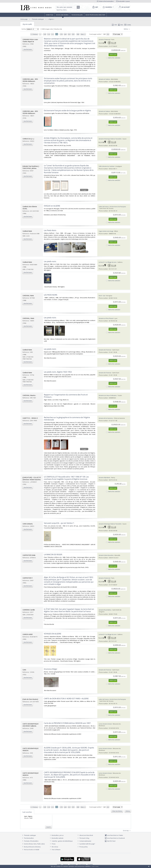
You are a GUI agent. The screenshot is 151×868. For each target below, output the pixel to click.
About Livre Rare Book (86, 835)
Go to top (127, 831)
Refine (127, 29)
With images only (47, 29)
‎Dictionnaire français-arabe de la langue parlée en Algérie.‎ (68, 111)
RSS (120, 25)
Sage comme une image (106, 231)
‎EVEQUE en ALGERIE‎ (52, 206)
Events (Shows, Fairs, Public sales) (33, 844)
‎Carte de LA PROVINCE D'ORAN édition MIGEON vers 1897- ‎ (68, 723)
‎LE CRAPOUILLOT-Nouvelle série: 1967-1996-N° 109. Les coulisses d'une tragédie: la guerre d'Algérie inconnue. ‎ (66, 478)
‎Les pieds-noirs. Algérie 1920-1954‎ (58, 372)
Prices (54, 844)
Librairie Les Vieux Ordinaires (108, 395)
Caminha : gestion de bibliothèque (62, 841)
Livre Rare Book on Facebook (115, 838)
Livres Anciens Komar (105, 724)
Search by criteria (62, 10)
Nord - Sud (102, 296)
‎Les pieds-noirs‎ (50, 261)
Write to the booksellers (105, 1)
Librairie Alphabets (104, 478)
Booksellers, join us (56, 835)
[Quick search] (67, 7)
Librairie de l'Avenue (105, 350)
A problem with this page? (86, 844)
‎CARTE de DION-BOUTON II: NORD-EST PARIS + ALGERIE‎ (66, 699)
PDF (114, 25)
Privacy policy (82, 847)
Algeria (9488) (27, 24)
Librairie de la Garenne (106, 418)
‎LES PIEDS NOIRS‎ (51, 295)
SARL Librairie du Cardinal (107, 166)
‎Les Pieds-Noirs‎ (50, 230)
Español (90, 864)
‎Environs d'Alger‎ (51, 669)
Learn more (95, 866)
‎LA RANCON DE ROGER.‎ (53, 555)
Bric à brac (55, 847)
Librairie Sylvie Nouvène (106, 555)
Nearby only (57, 29)
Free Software (56, 850)
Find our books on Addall (30, 850)
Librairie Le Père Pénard (106, 318)
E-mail (128, 25)
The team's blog (83, 838)
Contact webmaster (84, 841)
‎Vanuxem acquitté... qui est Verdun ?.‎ (59, 523)
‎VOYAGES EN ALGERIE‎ (53, 634)
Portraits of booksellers (31, 841)
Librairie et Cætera (104, 79)
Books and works (62, 15)
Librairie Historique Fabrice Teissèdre (110, 139)
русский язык (82, 864)
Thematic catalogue (38, 19)
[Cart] (95, 7)
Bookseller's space (123, 1)
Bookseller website (56, 838)
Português (73, 864)
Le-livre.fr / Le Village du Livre (108, 262)
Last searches (27, 812)
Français (66, 864)
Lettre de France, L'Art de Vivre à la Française (112, 207)
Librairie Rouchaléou (105, 610)
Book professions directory (95, 15)
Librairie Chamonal (104, 39)
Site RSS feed (110, 841)
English (59, 864)
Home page (50, 15)
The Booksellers (77, 15)
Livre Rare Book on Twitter (114, 835)
